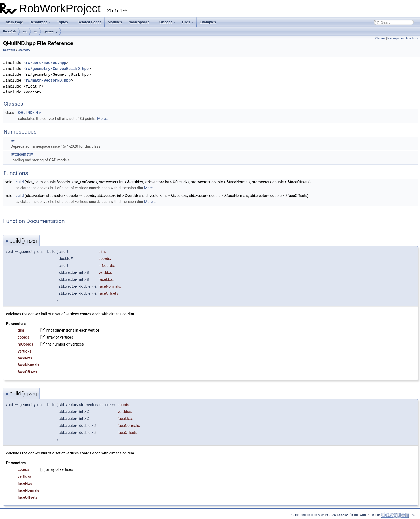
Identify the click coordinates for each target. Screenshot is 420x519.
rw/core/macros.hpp (46, 63)
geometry (51, 31)
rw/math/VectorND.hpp (48, 80)
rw (35, 31)
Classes (168, 22)
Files (188, 22)
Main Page (14, 22)
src (25, 31)
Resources (40, 22)
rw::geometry (22, 154)
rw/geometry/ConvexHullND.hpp (57, 69)
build (19, 182)
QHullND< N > (30, 113)
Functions (412, 38)
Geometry (24, 50)
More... (103, 119)
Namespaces (141, 22)
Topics (64, 22)
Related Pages (90, 22)
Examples (208, 22)
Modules (115, 22)
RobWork (10, 31)
